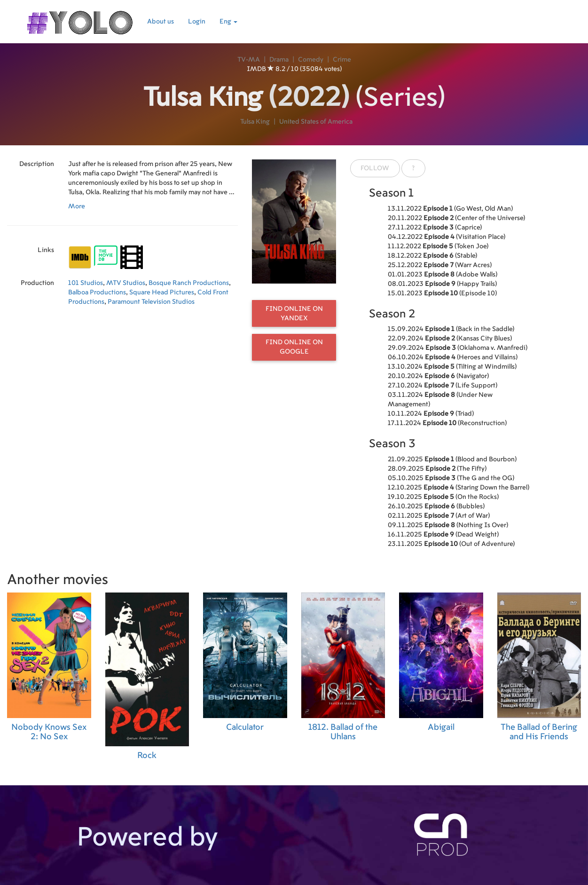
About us (161, 22)
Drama (279, 60)
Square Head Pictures (162, 292)
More (77, 206)
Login (197, 22)
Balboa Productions (97, 292)
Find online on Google (294, 347)
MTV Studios (126, 283)
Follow (375, 168)
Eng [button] (228, 22)
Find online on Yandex (294, 314)
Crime (342, 60)
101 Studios (86, 283)
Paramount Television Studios (151, 302)
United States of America (316, 122)
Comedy (311, 60)
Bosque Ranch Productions (189, 283)
